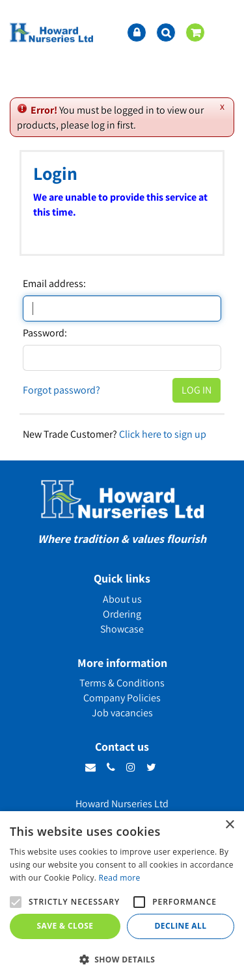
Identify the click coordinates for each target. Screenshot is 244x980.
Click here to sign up (163, 434)
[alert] (122, 896)
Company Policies (122, 698)
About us (122, 599)
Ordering (122, 614)
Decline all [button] (181, 926)
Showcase (122, 629)
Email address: (54, 284)
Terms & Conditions (122, 683)
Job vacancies (122, 713)
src (166, 32)
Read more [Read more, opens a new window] (120, 878)
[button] (122, 959)
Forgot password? (61, 390)
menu (224, 32)
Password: (45, 333)
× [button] (229, 825)
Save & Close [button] (65, 926)
